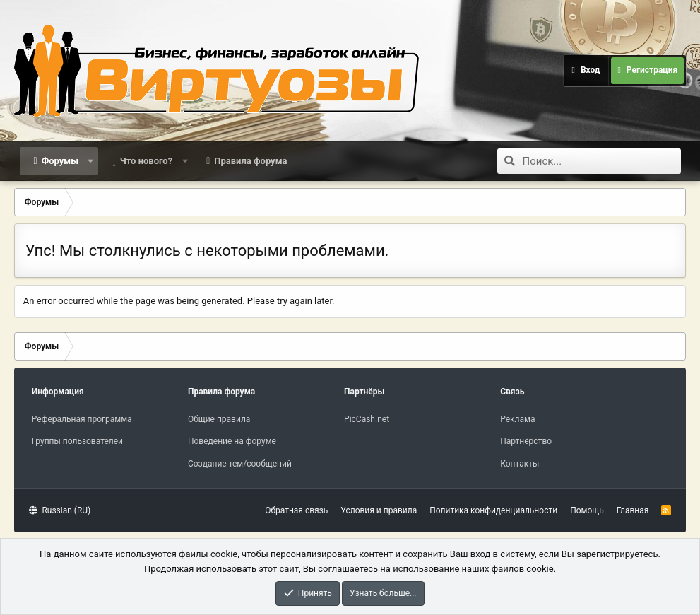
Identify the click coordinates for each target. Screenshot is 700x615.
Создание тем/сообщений (240, 464)
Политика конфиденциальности (493, 510)
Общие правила (219, 419)
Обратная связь (296, 510)
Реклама (517, 419)
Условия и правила (379, 510)
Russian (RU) (60, 510)
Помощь (587, 510)
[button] (91, 161)
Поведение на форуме (232, 441)
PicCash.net (367, 419)
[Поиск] (602, 161)
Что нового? (147, 161)
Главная (633, 510)
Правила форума (250, 161)
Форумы (60, 161)
